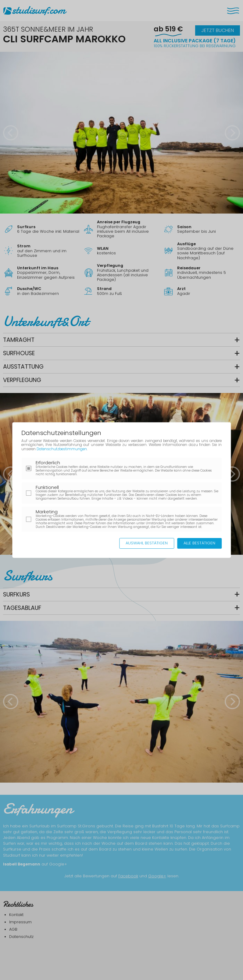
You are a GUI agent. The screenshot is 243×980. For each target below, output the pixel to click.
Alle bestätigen (199, 543)
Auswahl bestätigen (147, 543)
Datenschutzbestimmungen (62, 449)
